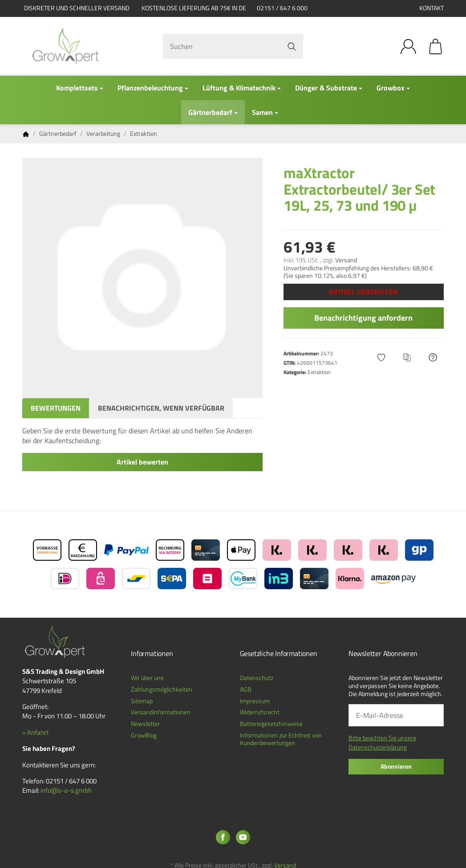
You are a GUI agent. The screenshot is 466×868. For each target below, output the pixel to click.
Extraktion (319, 372)
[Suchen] (233, 46)
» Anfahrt (35, 732)
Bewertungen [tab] (56, 408)
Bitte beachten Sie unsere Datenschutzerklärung (382, 743)
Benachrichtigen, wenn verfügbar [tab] (161, 408)
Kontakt (432, 8)
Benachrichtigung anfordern (363, 318)
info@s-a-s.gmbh (66, 790)
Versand (346, 260)
